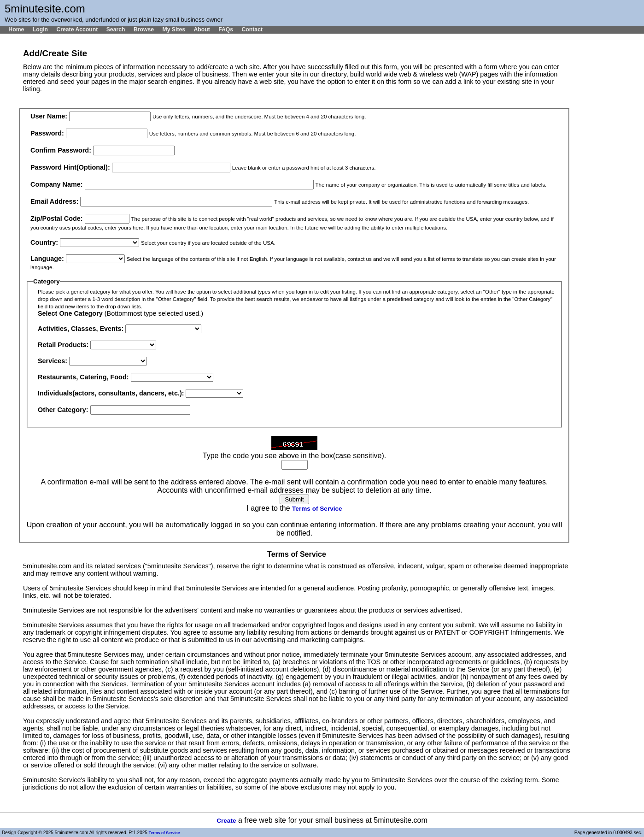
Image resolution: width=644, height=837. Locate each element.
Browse (144, 29)
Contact (252, 29)
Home (16, 29)
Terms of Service (317, 509)
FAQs (226, 29)
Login (40, 29)
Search (116, 29)
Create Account (77, 29)
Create (226, 821)
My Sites (174, 29)
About (202, 29)
